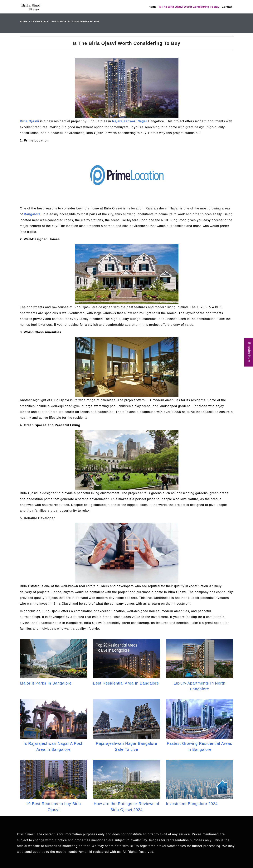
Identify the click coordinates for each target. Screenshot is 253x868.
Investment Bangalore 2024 (192, 804)
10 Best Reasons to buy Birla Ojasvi (54, 807)
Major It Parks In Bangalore (46, 683)
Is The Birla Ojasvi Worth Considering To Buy (189, 7)
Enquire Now (249, 352)
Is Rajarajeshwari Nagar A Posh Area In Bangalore (54, 746)
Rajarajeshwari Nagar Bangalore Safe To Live (127, 746)
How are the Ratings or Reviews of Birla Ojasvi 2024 (127, 807)
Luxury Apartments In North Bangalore (199, 686)
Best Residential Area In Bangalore (126, 683)
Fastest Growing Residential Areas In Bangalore (200, 746)
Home (152, 7)
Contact (227, 7)
